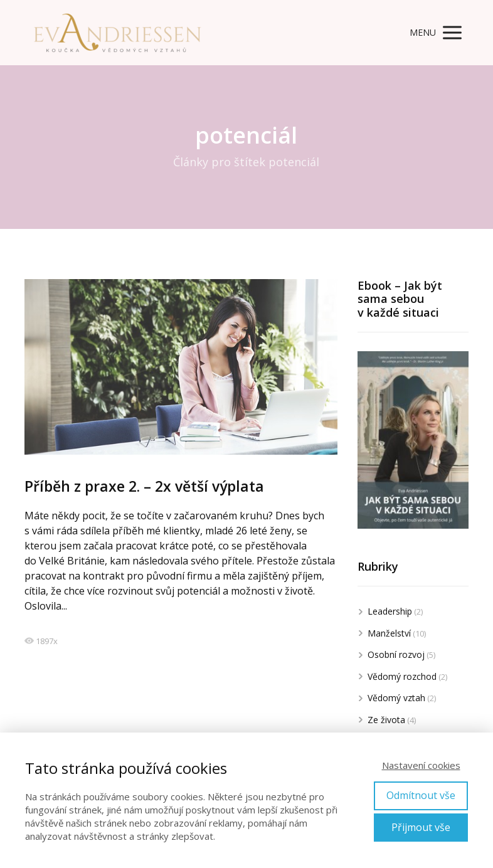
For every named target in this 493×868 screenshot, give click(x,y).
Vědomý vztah (396, 698)
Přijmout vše (421, 827)
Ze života (386, 720)
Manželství (389, 633)
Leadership (390, 611)
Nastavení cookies (421, 765)
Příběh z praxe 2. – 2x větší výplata (144, 486)
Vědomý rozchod (402, 676)
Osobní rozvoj (396, 654)
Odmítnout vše (421, 795)
